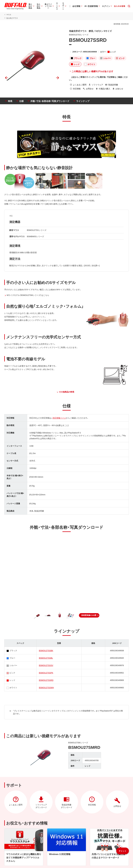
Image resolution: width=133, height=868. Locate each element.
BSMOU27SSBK (46, 650)
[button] (89, 615)
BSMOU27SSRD (46, 680)
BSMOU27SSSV (46, 665)
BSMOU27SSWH (46, 687)
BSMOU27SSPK (46, 673)
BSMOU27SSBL (46, 658)
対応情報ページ (59, 418)
